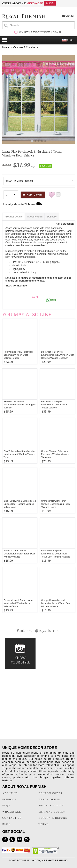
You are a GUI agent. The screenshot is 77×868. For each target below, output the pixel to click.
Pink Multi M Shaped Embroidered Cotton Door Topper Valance (54, 405)
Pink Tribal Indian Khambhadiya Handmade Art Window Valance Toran (19, 454)
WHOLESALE (12, 812)
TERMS (44, 824)
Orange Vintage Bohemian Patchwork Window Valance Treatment (55, 454)
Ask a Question (65, 224)
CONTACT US (12, 818)
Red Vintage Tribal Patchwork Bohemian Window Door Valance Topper (18, 355)
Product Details (14, 217)
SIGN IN (57, 32)
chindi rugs (20, 771)
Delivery (52, 217)
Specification (35, 217)
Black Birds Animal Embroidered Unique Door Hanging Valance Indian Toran (20, 504)
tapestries (54, 771)
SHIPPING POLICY (52, 812)
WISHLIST (24, 32)
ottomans (60, 774)
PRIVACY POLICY (51, 806)
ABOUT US (10, 793)
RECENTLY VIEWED (41, 32)
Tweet (34, 297)
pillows (42, 771)
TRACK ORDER (49, 799)
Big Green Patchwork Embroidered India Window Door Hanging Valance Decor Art (58, 355)
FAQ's (6, 806)
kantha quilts (28, 774)
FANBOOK (10, 799)
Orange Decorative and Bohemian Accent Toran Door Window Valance (56, 603)
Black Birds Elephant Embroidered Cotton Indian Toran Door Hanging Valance (56, 554)
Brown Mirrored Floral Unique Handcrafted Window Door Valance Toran (18, 603)
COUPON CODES (51, 793)
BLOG (6, 824)
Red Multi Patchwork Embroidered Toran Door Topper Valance (20, 405)
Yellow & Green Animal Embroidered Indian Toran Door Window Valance (19, 554)
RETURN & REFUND (53, 818)
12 (58, 194)
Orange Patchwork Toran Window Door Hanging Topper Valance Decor (56, 504)
